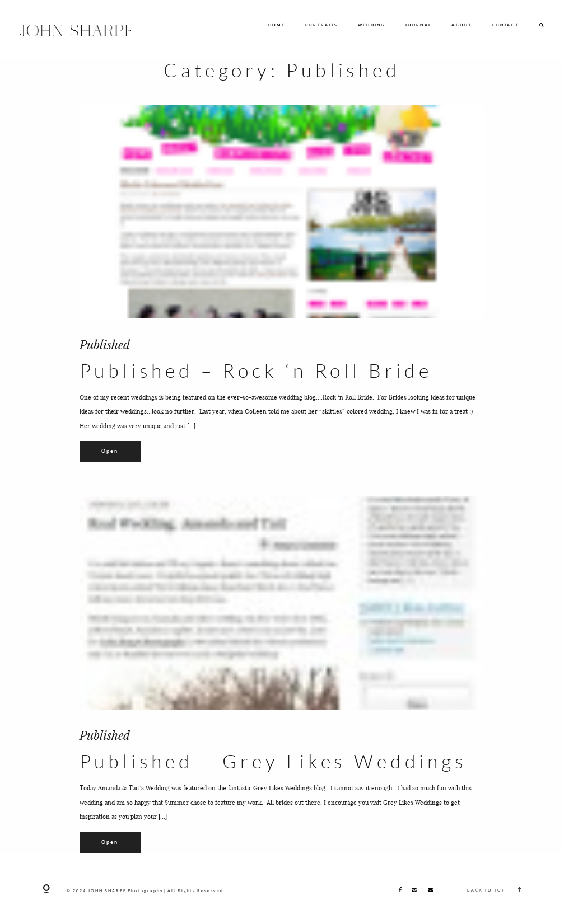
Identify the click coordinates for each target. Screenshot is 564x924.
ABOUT (462, 25)
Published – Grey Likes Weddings (273, 761)
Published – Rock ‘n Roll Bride (256, 370)
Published (105, 344)
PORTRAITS (322, 25)
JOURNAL (418, 25)
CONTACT (505, 25)
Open (110, 451)
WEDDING (371, 25)
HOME (277, 25)
